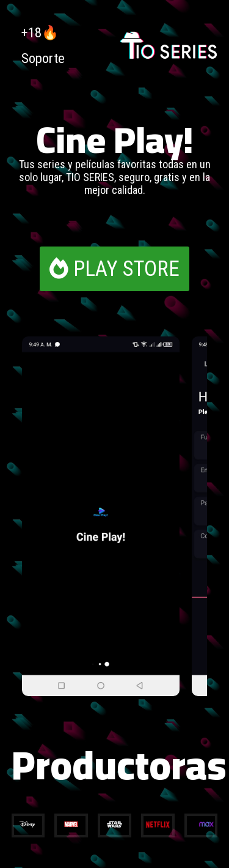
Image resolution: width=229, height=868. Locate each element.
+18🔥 (40, 32)
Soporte (43, 58)
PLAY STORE (114, 269)
